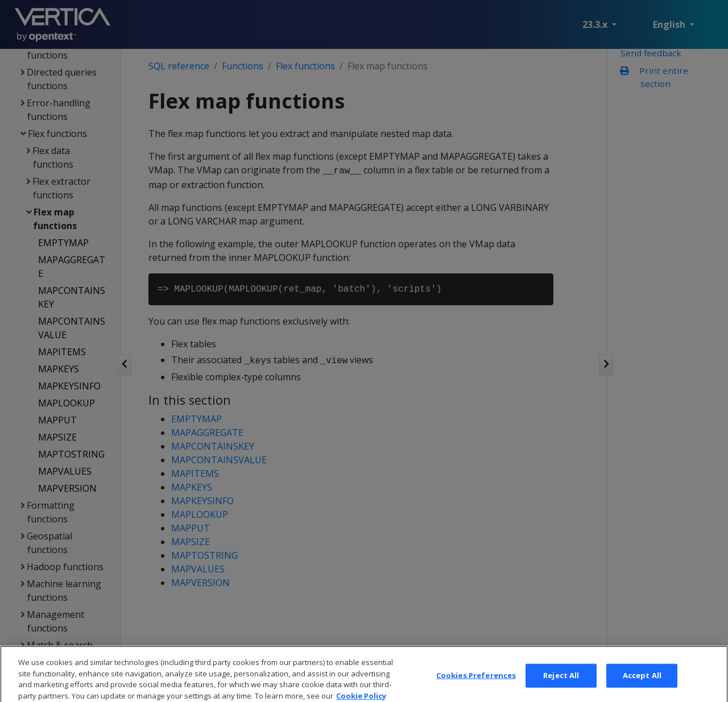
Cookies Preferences (476, 688)
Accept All (642, 688)
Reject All (561, 688)
